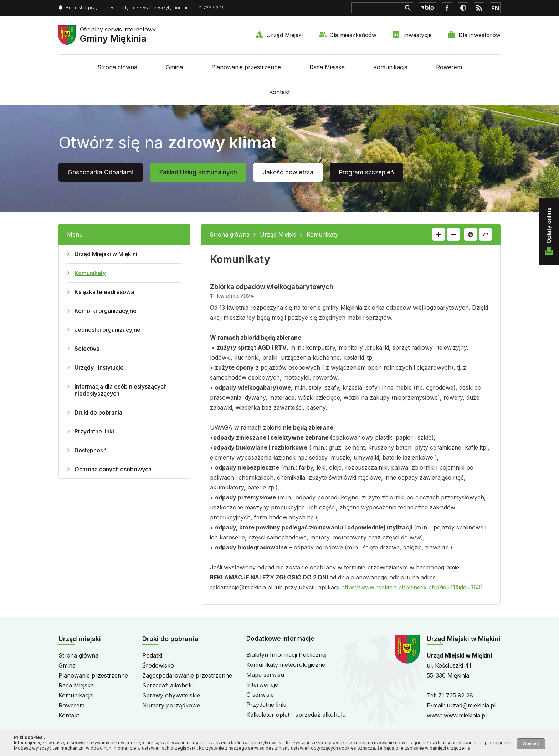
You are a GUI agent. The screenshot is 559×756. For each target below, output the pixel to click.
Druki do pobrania (98, 412)
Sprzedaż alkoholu (168, 685)
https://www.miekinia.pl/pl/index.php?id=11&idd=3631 (412, 587)
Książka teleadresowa (104, 292)
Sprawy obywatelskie (171, 695)
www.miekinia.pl (465, 715)
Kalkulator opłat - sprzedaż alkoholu (296, 715)
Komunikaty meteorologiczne (286, 665)
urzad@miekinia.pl (471, 705)
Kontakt (279, 92)
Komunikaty (90, 273)
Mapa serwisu (265, 675)
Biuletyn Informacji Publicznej (286, 655)
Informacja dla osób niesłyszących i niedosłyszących (122, 390)
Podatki (152, 655)
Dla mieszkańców (353, 35)
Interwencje (262, 685)
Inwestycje (417, 35)
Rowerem (449, 67)
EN (495, 8)
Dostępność (91, 450)
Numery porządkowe (171, 705)
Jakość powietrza (288, 172)
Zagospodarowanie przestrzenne (187, 675)
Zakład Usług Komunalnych (198, 172)
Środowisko (158, 665)
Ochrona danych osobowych (113, 469)
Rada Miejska (327, 67)
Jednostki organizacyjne (107, 330)
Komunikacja (390, 67)
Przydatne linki (94, 431)
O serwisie (260, 695)
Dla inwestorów (479, 35)
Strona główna (117, 67)
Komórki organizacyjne (106, 311)
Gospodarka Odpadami (101, 172)
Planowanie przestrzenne (246, 67)
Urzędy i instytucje (99, 367)
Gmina (174, 67)
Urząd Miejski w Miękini (106, 254)
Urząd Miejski (284, 35)
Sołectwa (87, 349)
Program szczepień (366, 172)
